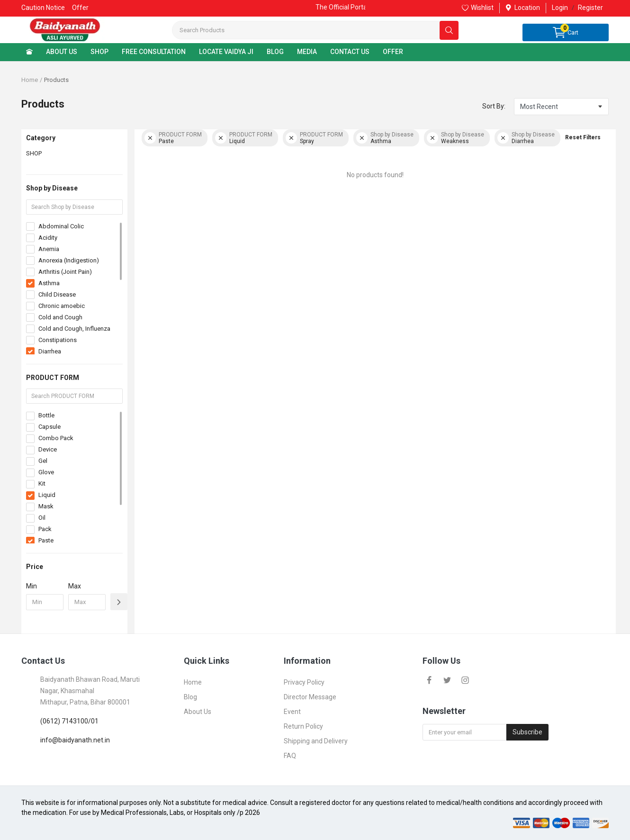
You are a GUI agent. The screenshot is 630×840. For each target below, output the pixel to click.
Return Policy (303, 726)
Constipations (58, 340)
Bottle (46, 415)
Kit (42, 483)
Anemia (49, 249)
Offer (80, 8)
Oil (42, 518)
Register (590, 8)
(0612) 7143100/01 (69, 721)
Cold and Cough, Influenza (74, 329)
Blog (190, 697)
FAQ (290, 756)
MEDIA (307, 52)
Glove (46, 472)
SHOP (99, 52)
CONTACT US (350, 52)
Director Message (310, 697)
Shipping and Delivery (316, 741)
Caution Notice (43, 8)
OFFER (393, 52)
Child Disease (57, 294)
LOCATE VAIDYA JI (226, 52)
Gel (43, 461)
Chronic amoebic (62, 306)
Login (560, 8)
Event (292, 712)
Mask (46, 506)
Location (523, 8)
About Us (198, 712)
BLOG (275, 52)
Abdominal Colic (61, 226)
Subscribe (527, 732)
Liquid (47, 495)
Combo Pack (56, 438)
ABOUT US (62, 52)
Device (48, 449)
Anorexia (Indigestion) (69, 260)
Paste (46, 540)
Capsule (49, 427)
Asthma (49, 283)
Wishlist (478, 8)
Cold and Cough (60, 317)
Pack (45, 529)
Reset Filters (583, 137)
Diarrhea (50, 351)
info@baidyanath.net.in (75, 740)
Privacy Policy (304, 682)
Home (30, 80)
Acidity (48, 238)
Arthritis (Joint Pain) (65, 272)
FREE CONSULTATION (154, 52)
